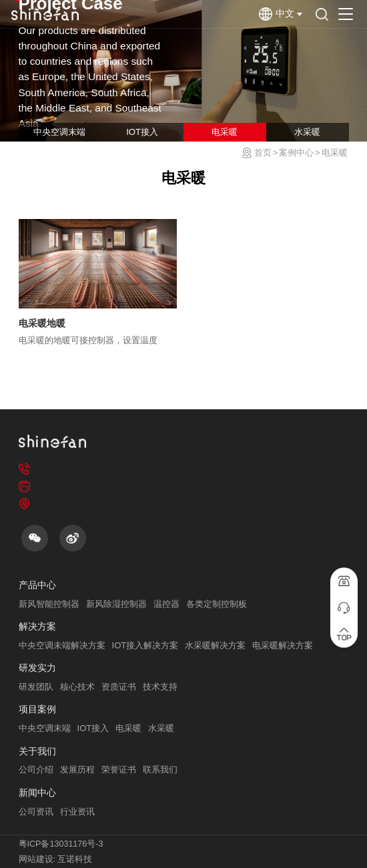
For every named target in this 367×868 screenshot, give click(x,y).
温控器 (166, 604)
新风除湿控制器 (116, 604)
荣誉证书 (119, 770)
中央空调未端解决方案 (62, 645)
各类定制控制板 (217, 604)
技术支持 (160, 687)
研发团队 (36, 687)
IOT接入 (142, 132)
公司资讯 (36, 812)
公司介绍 (36, 770)
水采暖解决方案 (215, 645)
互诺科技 (75, 859)
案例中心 (296, 153)
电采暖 (225, 132)
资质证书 (119, 687)
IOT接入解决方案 (145, 645)
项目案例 (37, 709)
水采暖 (307, 132)
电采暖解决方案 (283, 645)
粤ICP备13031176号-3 (61, 844)
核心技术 (77, 687)
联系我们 (160, 770)
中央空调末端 (59, 132)
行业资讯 (77, 812)
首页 (263, 153)
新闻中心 (37, 793)
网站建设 (36, 859)
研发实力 (37, 668)
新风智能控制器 (49, 604)
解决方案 (37, 627)
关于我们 (37, 751)
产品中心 (37, 585)
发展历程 (77, 770)
